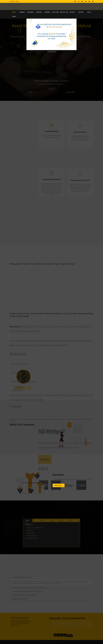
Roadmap (47, 12)
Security (72, 12)
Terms (14, 16)
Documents (31, 12)
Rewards (22, 12)
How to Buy (56, 12)
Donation (39, 12)
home (14, 12)
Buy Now (81, 12)
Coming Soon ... (59, 485)
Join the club (64, 12)
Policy (89, 12)
